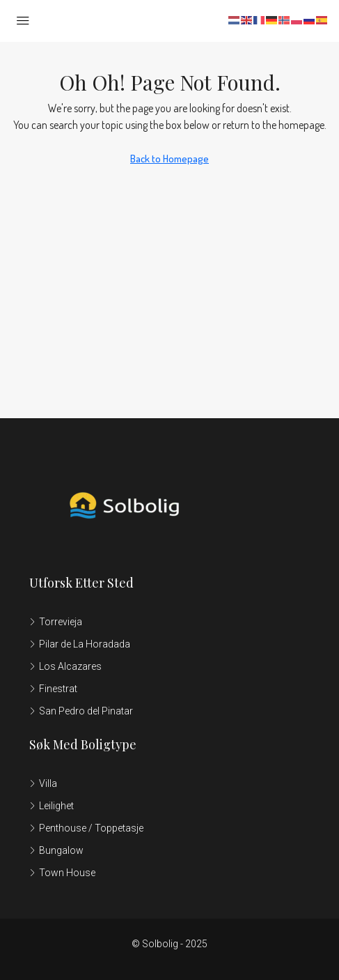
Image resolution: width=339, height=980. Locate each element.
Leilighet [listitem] (52, 806)
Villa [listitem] (43, 783)
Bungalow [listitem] (56, 850)
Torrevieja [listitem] (56, 622)
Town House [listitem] (62, 873)
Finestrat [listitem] (53, 689)
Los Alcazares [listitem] (65, 666)
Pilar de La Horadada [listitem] (80, 644)
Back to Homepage (169, 159)
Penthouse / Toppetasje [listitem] (86, 828)
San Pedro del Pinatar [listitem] (81, 711)
